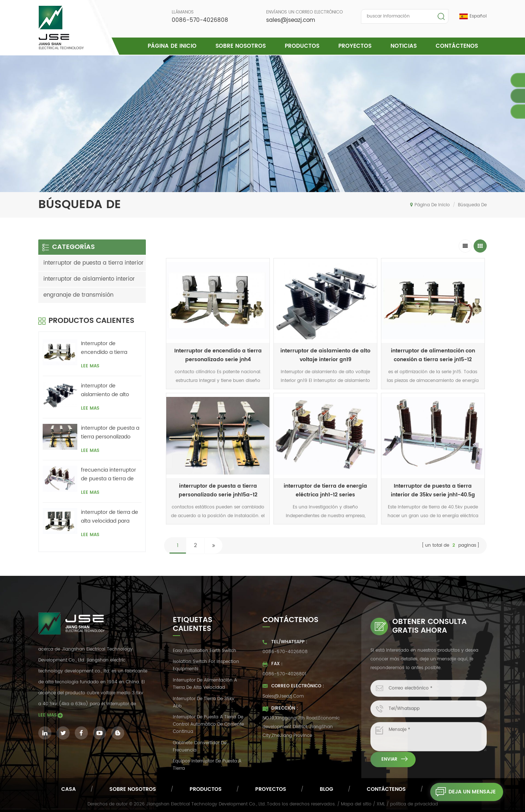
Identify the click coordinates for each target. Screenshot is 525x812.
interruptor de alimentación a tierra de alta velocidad (205, 684)
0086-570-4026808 (200, 20)
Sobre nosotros (241, 46)
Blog (326, 789)
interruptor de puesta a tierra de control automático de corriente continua (208, 724)
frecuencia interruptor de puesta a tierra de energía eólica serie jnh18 (108, 475)
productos (206, 789)
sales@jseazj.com (291, 20)
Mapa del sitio (356, 804)
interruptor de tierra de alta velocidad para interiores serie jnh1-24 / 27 (110, 517)
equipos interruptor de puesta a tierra (207, 765)
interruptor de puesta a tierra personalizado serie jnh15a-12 (110, 433)
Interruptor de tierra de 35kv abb (204, 702)
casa (69, 789)
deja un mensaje (463, 792)
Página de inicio (172, 46)
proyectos (355, 46)
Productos (302, 46)
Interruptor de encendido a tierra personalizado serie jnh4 (218, 355)
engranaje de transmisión (78, 295)
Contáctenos (457, 46)
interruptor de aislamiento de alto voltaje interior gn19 (325, 355)
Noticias (404, 46)
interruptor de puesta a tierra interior (94, 263)
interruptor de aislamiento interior (89, 279)
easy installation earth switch (205, 651)
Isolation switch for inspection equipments (206, 665)
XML (381, 804)
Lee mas (90, 366)
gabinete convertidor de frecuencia (200, 747)
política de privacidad (414, 804)
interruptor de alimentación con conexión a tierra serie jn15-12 (433, 355)
